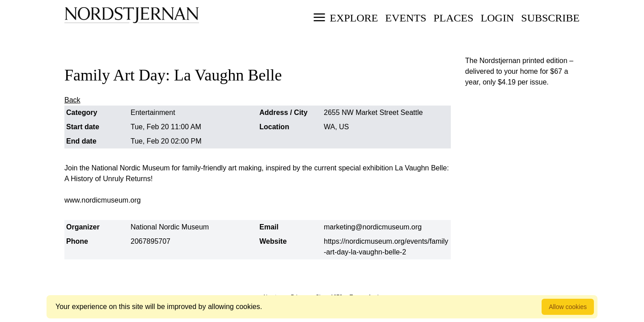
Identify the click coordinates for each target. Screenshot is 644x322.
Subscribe (550, 18)
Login (498, 18)
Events (406, 18)
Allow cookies (568, 307)
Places (453, 18)
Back (72, 100)
